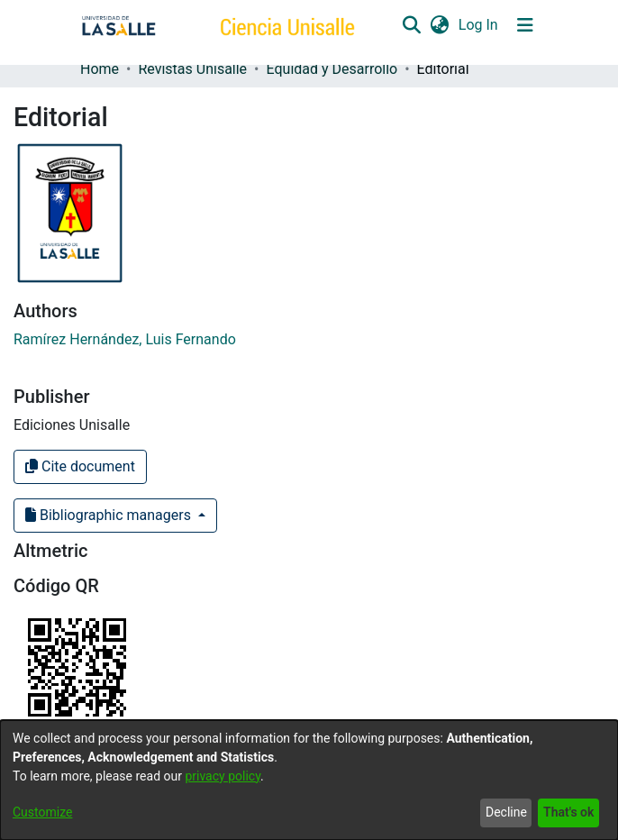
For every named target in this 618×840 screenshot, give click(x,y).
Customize (42, 812)
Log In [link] (479, 25)
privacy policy (223, 776)
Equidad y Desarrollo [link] (332, 69)
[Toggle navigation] (525, 25)
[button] (411, 25)
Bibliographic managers (110, 515)
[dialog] (309, 780)
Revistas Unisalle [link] (192, 69)
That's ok (568, 812)
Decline (506, 812)
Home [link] (100, 69)
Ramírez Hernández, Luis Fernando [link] (125, 339)
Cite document (80, 466)
